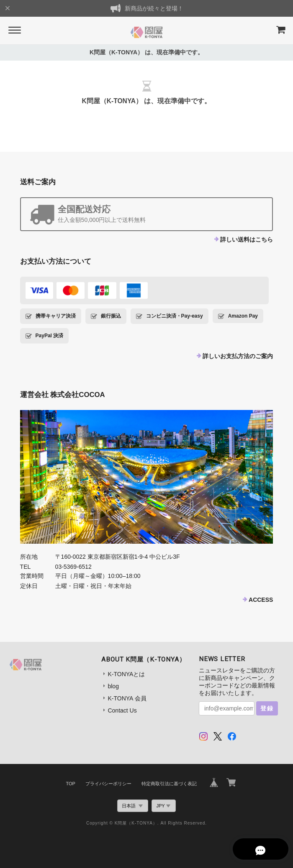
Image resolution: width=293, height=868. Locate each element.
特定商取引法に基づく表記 (169, 784)
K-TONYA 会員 (127, 698)
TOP (70, 784)
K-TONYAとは (126, 674)
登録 (267, 708)
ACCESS (261, 600)
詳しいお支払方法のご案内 (238, 356)
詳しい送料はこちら (247, 239)
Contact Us (122, 710)
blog (113, 686)
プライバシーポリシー (108, 784)
